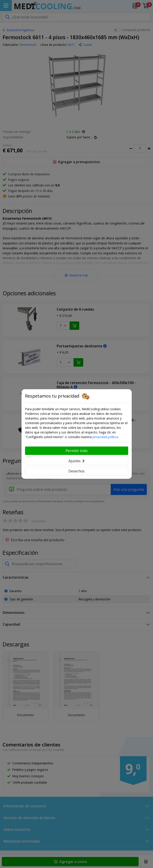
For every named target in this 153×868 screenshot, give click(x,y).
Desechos (76, 471)
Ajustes (76, 461)
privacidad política (105, 437)
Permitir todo (77, 451)
